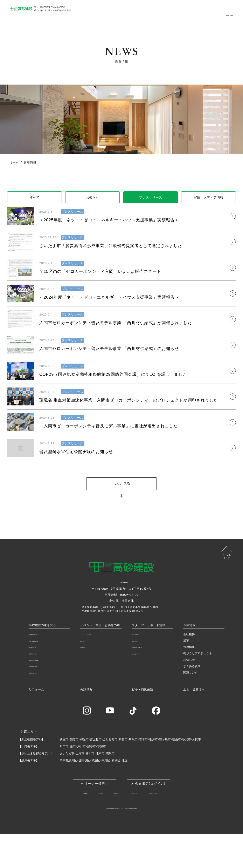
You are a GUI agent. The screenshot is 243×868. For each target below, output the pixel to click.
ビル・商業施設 (143, 723)
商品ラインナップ (40, 687)
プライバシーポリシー (169, 827)
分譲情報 (86, 723)
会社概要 (189, 668)
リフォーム (36, 723)
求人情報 (87, 827)
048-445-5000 (122, 616)
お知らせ (92, 198)
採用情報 (189, 680)
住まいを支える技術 (42, 674)
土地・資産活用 (194, 723)
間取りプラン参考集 (42, 693)
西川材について (39, 680)
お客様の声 (88, 680)
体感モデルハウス (40, 706)
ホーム (15, 162)
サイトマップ (136, 827)
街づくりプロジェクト (198, 687)
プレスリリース (151, 198)
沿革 (186, 674)
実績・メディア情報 (208, 198)
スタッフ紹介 (140, 668)
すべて (35, 198)
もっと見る (121, 514)
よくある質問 (192, 700)
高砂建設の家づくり (42, 668)
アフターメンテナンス (146, 680)
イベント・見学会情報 (95, 668)
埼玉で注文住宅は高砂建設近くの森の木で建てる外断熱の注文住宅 (121, 842)
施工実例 (86, 674)
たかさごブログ (142, 687)
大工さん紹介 (140, 674)
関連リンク (190, 706)
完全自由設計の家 (40, 700)
